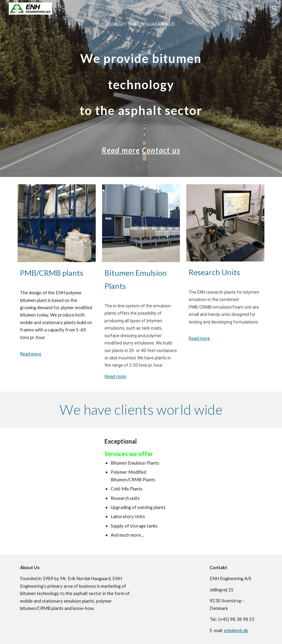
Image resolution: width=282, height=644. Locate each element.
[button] (275, 9)
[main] (141, 88)
